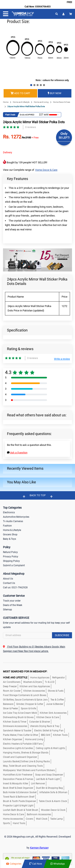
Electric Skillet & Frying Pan (49, 731)
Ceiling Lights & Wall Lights (50, 748)
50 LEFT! (64, 138)
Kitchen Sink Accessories (53, 713)
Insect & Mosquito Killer (16, 784)
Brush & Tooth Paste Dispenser (19, 801)
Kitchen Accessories (34, 691)
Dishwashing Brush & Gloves (18, 717)
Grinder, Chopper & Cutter (30, 704)
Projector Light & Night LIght (18, 806)
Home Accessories (13, 819)
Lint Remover (38, 784)
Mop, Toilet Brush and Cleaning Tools (23, 766)
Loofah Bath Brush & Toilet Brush (21, 810)
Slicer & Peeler (10, 708)
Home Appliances (40, 678)
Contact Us (9, 583)
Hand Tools (19, 823)
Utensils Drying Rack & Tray (45, 726)
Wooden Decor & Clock (53, 810)
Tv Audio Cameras (13, 521)
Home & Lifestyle (12, 530)
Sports (6, 823)
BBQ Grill (46, 735)
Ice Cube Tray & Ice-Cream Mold (20, 713)
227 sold (44, 115)
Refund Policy (10, 552)
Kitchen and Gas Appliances (35, 686)
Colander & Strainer (40, 722)
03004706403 (43, 7)
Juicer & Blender (55, 704)
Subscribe (62, 635)
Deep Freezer (10, 686)
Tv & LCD (50, 682)
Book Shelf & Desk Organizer (18, 788)
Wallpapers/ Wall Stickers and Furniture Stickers (29, 770)
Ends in (23, 115)
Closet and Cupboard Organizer (20, 757)
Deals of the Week (13, 605)
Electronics (9, 512)
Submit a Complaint (14, 565)
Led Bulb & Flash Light (48, 779)
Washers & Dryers (33, 682)
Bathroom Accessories (39, 814)
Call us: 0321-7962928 (15, 587)
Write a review (62, 359)
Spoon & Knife (28, 708)
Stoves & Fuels (56, 691)
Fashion (7, 526)
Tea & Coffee (57, 700)
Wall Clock (42, 819)
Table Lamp (56, 819)
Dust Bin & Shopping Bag (49, 788)
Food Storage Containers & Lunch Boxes (25, 695)
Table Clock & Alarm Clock (53, 801)
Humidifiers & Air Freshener (18, 775)
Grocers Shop (10, 535)
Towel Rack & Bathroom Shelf (19, 797)
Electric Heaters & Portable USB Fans (23, 744)
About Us (8, 579)
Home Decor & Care (61, 102)
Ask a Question (17, 453)
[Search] (37, 635)
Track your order (12, 601)
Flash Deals (10, 115)
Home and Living (41, 102)
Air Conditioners (12, 682)
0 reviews (31, 127)
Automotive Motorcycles (16, 517)
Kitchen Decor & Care (48, 717)
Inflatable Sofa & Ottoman (53, 792)
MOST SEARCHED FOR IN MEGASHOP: (25, 671)
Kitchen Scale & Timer (15, 722)
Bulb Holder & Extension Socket (20, 792)
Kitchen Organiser (13, 739)
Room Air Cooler (12, 691)
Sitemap (7, 610)
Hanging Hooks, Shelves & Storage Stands (26, 753)
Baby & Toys (9, 539)
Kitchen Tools (60, 735)
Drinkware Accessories (15, 726)
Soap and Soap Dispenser (49, 775)
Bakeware (8, 704)
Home (6, 102)
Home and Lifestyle (21, 102)
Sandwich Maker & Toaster (17, 731)
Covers (29, 819)
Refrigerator (58, 678)
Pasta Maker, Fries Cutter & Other (21, 735)
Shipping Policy (11, 561)
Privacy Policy (11, 557)
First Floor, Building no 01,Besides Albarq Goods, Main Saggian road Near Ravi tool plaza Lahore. (34, 649)
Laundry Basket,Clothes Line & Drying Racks (26, 761)
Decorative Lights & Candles (18, 748)
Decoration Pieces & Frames (18, 779)
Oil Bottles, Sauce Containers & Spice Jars (25, 700)
